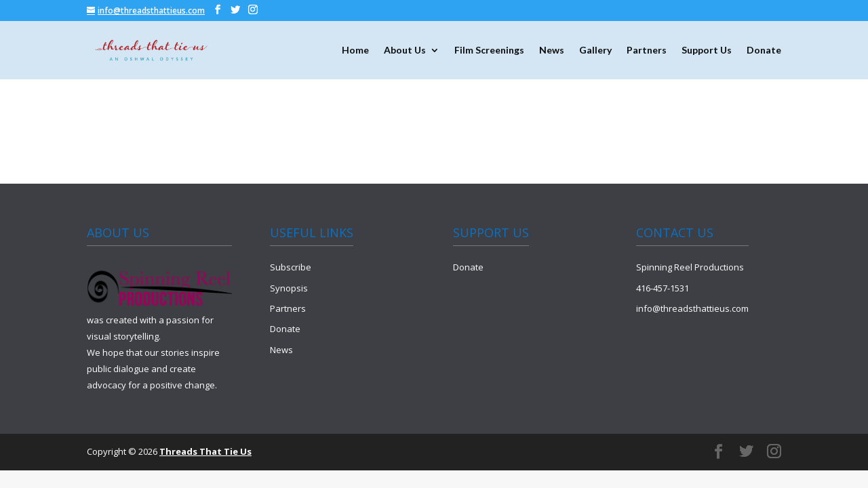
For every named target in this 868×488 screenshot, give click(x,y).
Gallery (595, 50)
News (552, 50)
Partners (647, 50)
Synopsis (289, 288)
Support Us (707, 50)
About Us (405, 50)
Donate (764, 50)
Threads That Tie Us (205, 451)
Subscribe (291, 267)
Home (355, 50)
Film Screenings (489, 50)
